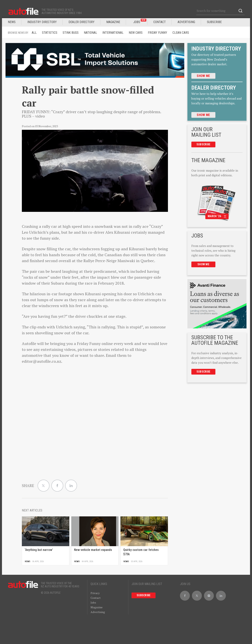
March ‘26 (217, 216)
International (113, 33)
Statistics (50, 33)
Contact (160, 22)
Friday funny (157, 33)
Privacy (95, 593)
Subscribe (214, 22)
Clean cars (181, 33)
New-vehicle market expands (93, 550)
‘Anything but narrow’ (39, 550)
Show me (203, 76)
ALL (34, 33)
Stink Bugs (71, 33)
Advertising (186, 22)
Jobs (93, 602)
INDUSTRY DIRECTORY (42, 22)
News (12, 22)
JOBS (140, 21)
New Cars (136, 33)
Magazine (97, 607)
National (90, 33)
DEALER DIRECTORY (82, 22)
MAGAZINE (113, 22)
